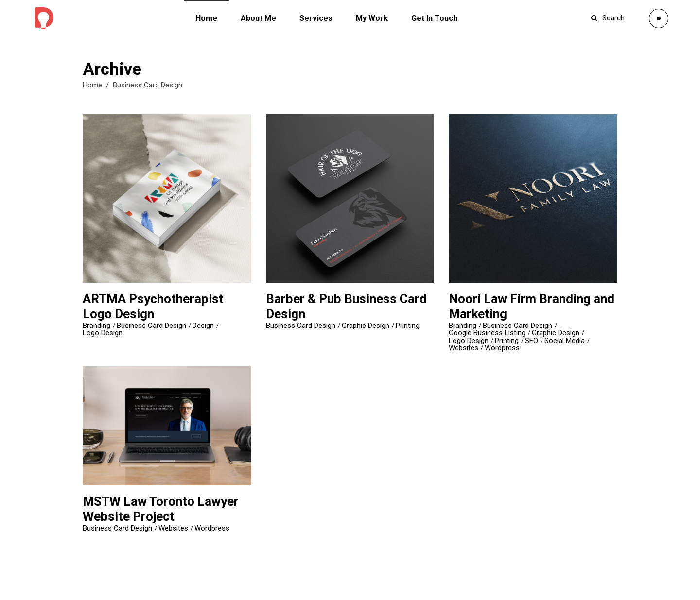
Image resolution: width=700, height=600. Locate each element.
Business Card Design (151, 326)
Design (203, 326)
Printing (408, 326)
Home (92, 85)
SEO (532, 341)
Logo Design (103, 333)
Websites (464, 348)
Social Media (565, 341)
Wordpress (502, 348)
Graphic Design (366, 326)
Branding (96, 326)
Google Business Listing (487, 333)
